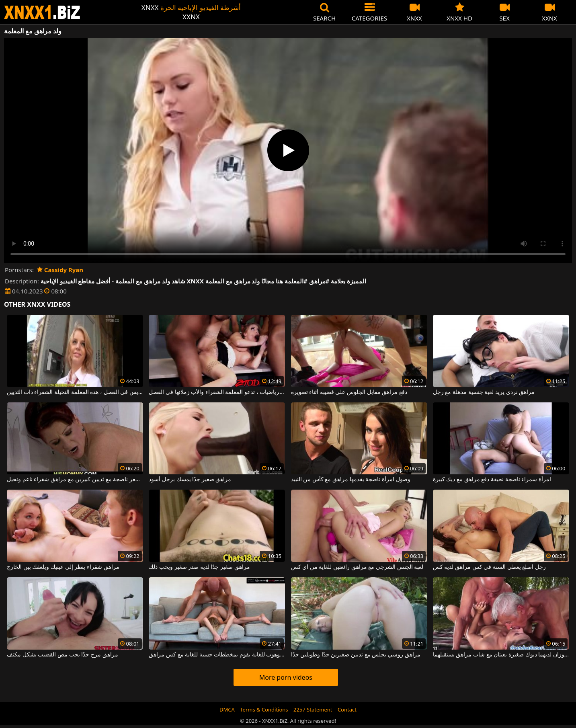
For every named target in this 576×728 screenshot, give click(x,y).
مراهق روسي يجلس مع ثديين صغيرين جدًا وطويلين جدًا (356, 655)
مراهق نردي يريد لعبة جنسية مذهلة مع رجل (484, 392)
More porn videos (286, 677)
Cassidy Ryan (60, 270)
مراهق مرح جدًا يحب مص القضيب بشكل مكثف (62, 655)
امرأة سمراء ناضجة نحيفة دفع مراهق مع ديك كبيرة (492, 480)
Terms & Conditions (264, 710)
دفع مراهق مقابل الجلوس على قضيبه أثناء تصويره (349, 392)
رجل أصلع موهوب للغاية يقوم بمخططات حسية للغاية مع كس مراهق (217, 655)
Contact (347, 710)
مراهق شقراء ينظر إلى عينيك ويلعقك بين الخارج (63, 567)
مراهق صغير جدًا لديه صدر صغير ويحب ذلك (199, 567)
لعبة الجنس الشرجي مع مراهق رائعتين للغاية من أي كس (357, 567)
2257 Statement (313, 710)
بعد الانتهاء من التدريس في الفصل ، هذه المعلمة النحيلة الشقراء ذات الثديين (75, 392)
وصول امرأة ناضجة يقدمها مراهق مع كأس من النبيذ (351, 480)
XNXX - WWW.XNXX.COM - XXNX (42, 12)
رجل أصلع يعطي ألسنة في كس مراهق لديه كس (489, 567)
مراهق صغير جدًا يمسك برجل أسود (190, 480)
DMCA (227, 710)
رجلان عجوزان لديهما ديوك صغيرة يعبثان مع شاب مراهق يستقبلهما (501, 655)
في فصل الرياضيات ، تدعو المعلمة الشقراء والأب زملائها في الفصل (217, 392)
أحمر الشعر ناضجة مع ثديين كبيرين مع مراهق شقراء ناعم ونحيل (75, 480)
